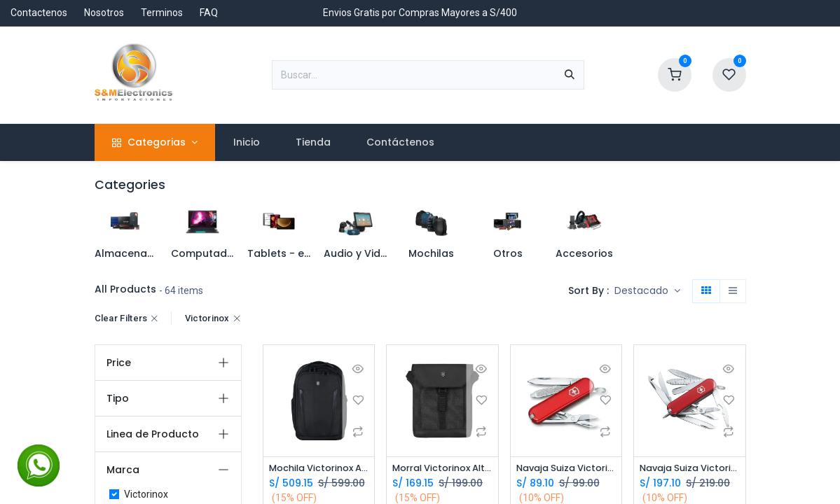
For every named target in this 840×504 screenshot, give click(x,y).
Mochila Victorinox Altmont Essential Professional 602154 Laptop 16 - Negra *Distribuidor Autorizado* (319, 469)
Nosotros (104, 13)
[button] (647, 291)
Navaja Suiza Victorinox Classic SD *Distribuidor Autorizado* (566, 469)
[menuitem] (246, 142)
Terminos (162, 13)
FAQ (209, 13)
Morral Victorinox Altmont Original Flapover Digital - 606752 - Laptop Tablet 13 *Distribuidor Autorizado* (442, 469)
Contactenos (39, 13)
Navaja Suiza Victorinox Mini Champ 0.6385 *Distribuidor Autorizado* (690, 469)
